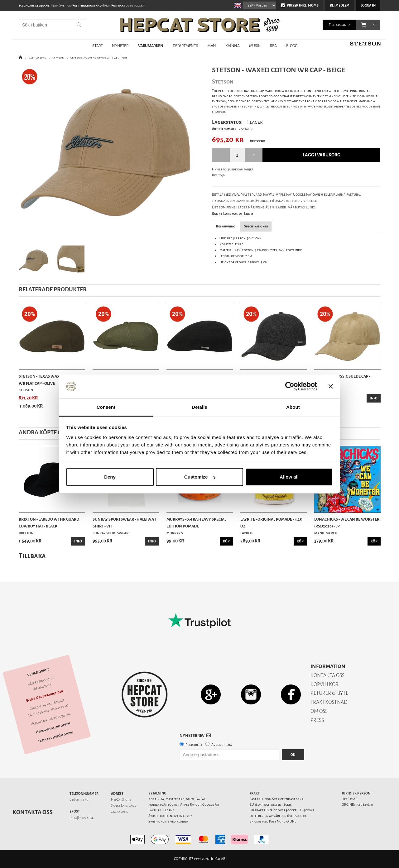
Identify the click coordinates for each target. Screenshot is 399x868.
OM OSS (319, 711)
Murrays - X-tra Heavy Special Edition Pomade (196, 523)
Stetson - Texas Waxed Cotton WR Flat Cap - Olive (50, 380)
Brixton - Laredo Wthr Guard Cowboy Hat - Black (49, 523)
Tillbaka (32, 556)
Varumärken (37, 58)
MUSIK (255, 46)
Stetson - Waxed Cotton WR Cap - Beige (99, 58)
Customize (200, 477)
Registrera (194, 745)
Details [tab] (199, 407)
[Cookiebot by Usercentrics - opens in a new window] (290, 387)
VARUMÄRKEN (151, 46)
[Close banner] (331, 387)
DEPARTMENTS (185, 46)
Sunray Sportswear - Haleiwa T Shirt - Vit (125, 523)
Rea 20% (218, 175)
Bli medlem (340, 5)
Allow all (289, 477)
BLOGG (292, 46)
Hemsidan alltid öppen (53, 728)
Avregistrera (222, 745)
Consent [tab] (106, 407)
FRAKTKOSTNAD (329, 702)
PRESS (317, 720)
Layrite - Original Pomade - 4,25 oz (271, 523)
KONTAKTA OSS (327, 675)
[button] (364, 25)
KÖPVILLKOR (324, 684)
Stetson (58, 58)
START (97, 46)
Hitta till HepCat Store (55, 737)
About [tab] (293, 407)
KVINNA (233, 46)
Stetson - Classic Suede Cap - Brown (342, 380)
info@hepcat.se (82, 818)
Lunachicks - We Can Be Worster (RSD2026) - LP (347, 523)
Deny (110, 477)
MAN (212, 46)
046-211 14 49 (79, 800)
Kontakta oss (33, 812)
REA (273, 46)
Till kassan (338, 25)
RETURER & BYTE (329, 693)
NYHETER (120, 46)
